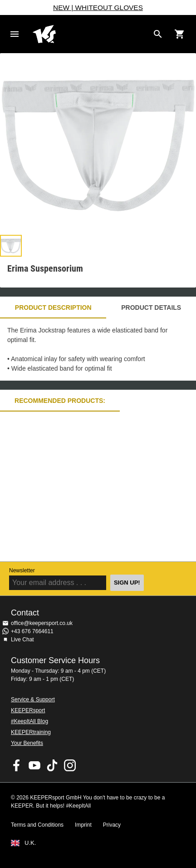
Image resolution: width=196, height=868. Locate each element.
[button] (11, 246)
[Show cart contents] (180, 34)
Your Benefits (27, 743)
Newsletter (22, 570)
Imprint (83, 825)
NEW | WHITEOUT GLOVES (98, 7)
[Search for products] (158, 34)
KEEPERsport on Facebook (17, 765)
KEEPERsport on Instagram (70, 765)
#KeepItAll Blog (29, 721)
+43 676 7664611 (32, 631)
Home (91, 34)
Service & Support (33, 699)
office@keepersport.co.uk (42, 623)
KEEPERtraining (31, 732)
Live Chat (22, 640)
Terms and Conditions (37, 825)
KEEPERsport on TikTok (52, 765)
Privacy (112, 825)
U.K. (30, 843)
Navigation (15, 34)
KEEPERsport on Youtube (34, 765)
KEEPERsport (28, 710)
